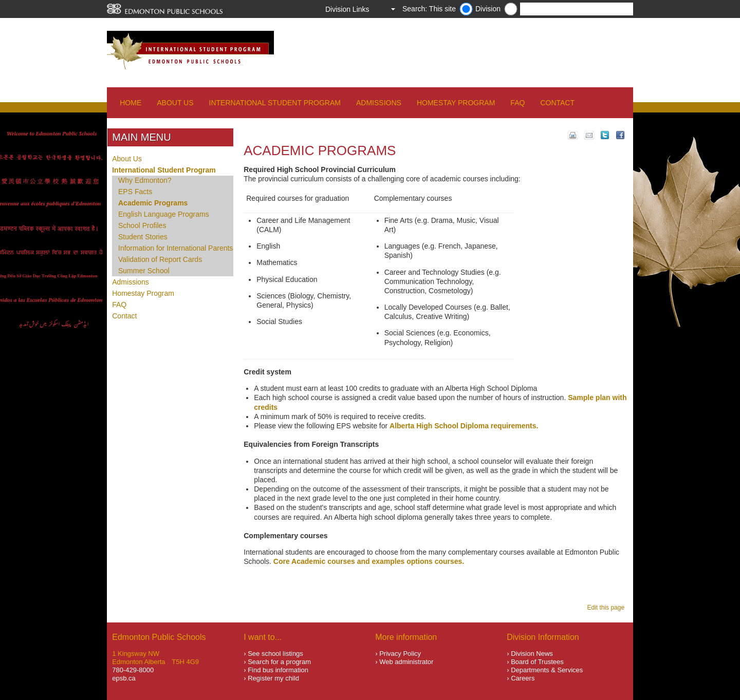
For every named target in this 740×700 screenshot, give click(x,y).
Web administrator (406, 662)
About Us (175, 103)
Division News (532, 654)
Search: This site (429, 9)
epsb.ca (124, 678)
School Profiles (142, 225)
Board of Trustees (537, 662)
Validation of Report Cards (160, 259)
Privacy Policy (400, 654)
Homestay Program (456, 103)
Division (488, 9)
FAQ (517, 103)
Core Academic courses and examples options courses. (369, 561)
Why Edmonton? (145, 180)
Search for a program (279, 662)
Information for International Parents (175, 248)
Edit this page (607, 608)
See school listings (275, 654)
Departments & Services (547, 670)
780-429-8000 (133, 670)
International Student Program (275, 103)
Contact (557, 103)
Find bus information (278, 670)
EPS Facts (135, 192)
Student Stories (143, 237)
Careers (523, 678)
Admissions (379, 103)
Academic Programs (153, 203)
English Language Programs (164, 214)
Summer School (144, 271)
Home (131, 103)
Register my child (273, 678)
